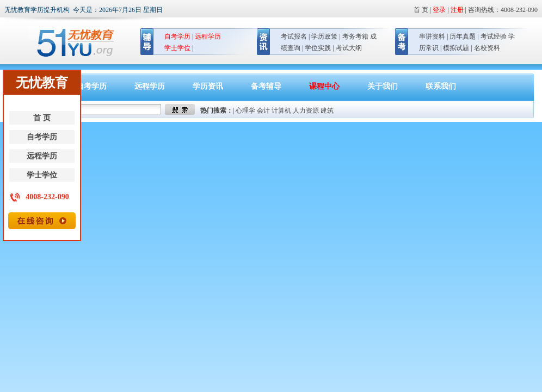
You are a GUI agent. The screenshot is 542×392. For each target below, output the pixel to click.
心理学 (245, 111)
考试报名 (294, 36)
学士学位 (42, 175)
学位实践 (318, 48)
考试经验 (494, 36)
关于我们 (383, 86)
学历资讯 (208, 86)
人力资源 (306, 111)
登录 (439, 10)
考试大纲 (349, 48)
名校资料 (487, 48)
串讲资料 (432, 36)
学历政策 (324, 36)
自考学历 (42, 137)
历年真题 (463, 36)
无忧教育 (71, 43)
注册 (457, 10)
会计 (263, 111)
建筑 (327, 111)
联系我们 (441, 86)
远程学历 (42, 156)
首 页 (42, 118)
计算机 (281, 111)
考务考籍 (355, 36)
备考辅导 (266, 86)
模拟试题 (456, 48)
